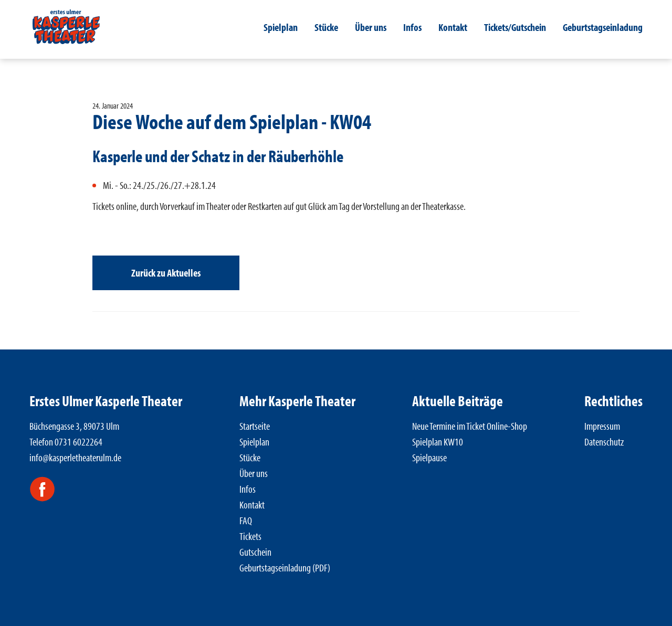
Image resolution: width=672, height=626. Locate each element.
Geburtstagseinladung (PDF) (285, 567)
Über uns (371, 27)
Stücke (326, 27)
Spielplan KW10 (438, 442)
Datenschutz (604, 442)
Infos (412, 27)
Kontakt (453, 27)
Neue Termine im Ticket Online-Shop (470, 426)
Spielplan (281, 27)
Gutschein (255, 552)
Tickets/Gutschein (515, 27)
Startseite (255, 426)
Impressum (602, 426)
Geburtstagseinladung (603, 27)
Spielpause (429, 457)
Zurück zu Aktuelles (166, 273)
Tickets (250, 536)
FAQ (246, 520)
